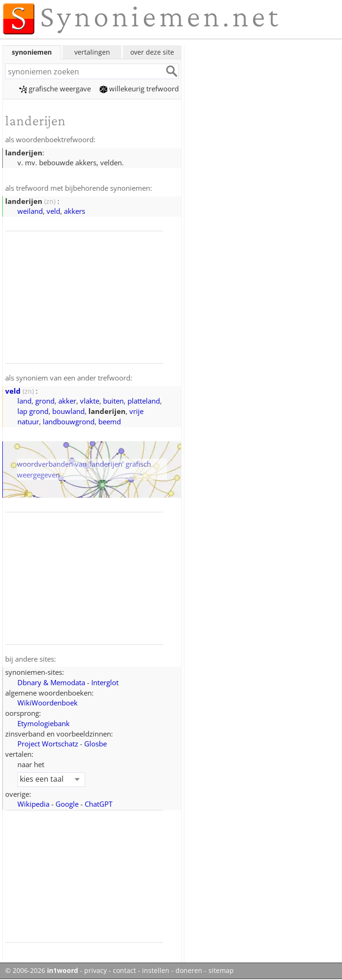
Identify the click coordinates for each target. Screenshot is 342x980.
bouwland (68, 411)
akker (67, 401)
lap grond (33, 411)
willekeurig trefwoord (139, 89)
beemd (110, 421)
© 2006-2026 (42, 971)
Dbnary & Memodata (51, 682)
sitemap (221, 971)
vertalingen (92, 52)
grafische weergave (55, 89)
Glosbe (95, 744)
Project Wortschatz (48, 744)
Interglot (105, 682)
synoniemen (32, 52)
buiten (113, 401)
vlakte (90, 401)
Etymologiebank (44, 723)
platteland (144, 401)
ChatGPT (99, 804)
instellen (156, 971)
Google (67, 804)
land (24, 401)
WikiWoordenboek (48, 703)
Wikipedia (33, 804)
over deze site (152, 52)
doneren (189, 971)
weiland (30, 211)
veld (53, 211)
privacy (95, 971)
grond (45, 401)
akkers (75, 211)
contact (124, 971)
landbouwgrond (69, 421)
